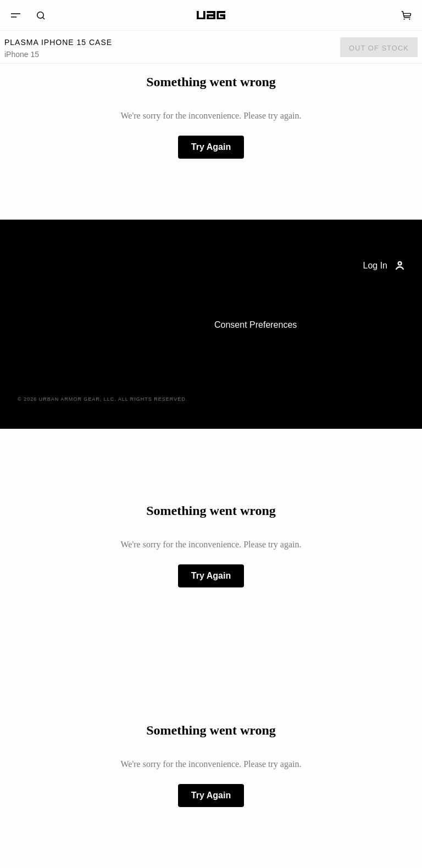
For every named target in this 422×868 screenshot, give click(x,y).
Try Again (211, 147)
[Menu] (15, 15)
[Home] (211, 15)
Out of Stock (379, 48)
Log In (385, 266)
